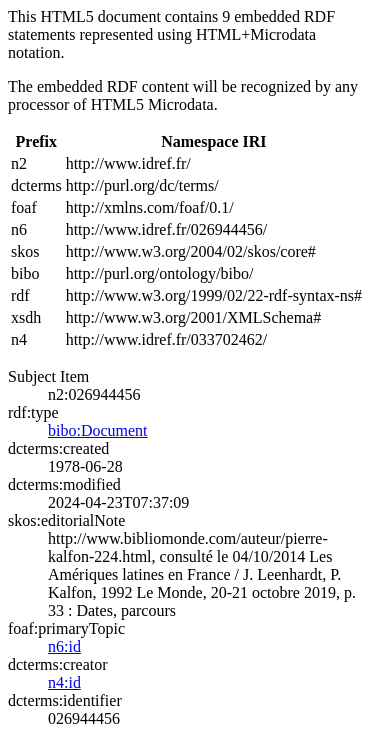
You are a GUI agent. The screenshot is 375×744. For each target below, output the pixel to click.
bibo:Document (98, 430)
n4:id (64, 682)
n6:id (64, 646)
